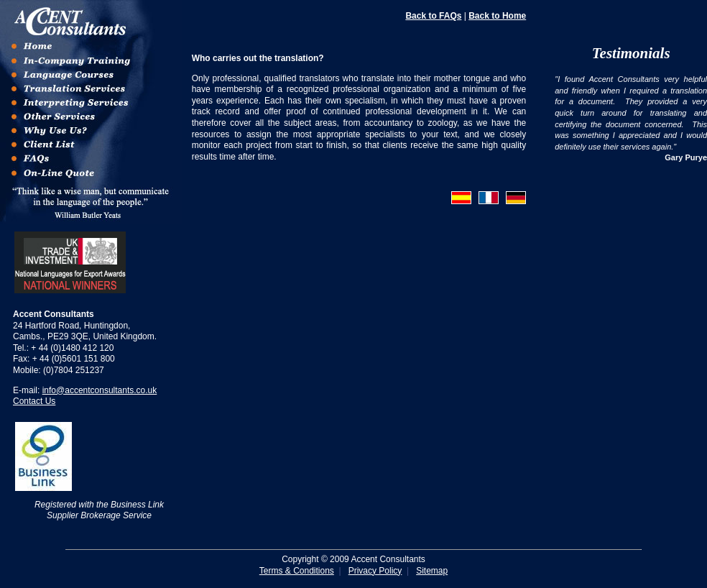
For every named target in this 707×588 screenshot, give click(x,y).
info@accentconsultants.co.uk (100, 390)
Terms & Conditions (297, 571)
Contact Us (34, 401)
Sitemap (432, 571)
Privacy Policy (375, 571)
